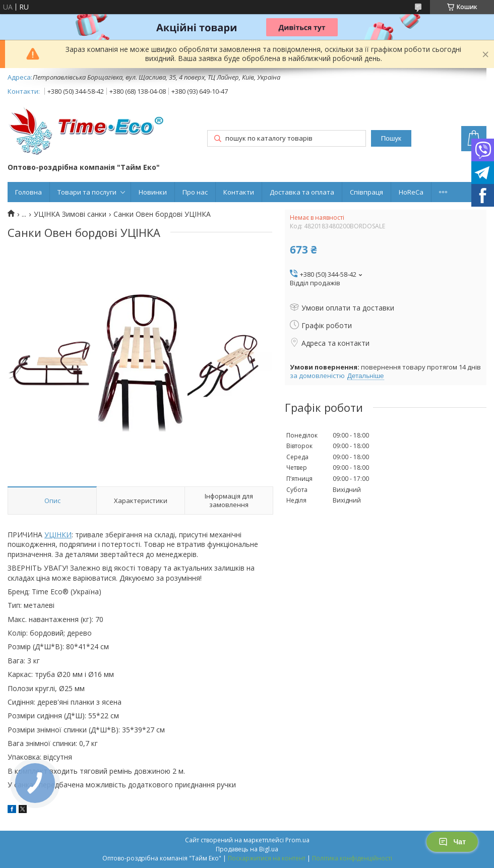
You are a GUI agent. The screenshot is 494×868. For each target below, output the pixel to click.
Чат (452, 842)
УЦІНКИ (58, 535)
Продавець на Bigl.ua (247, 849)
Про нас (195, 192)
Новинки (153, 192)
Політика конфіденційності (352, 858)
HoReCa (411, 192)
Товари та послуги (87, 192)
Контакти (239, 192)
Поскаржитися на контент (267, 858)
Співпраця (366, 192)
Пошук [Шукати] (391, 138)
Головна (28, 192)
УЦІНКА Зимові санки (70, 214)
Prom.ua (297, 840)
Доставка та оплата (302, 192)
